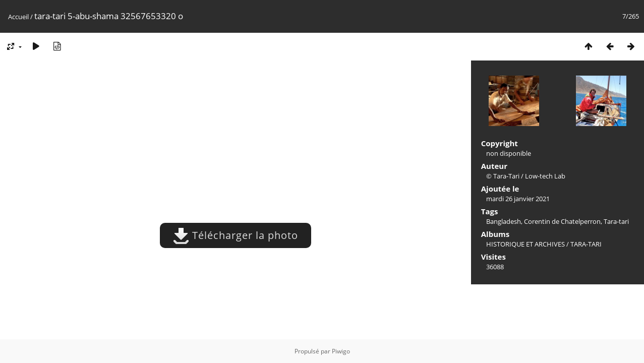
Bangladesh (504, 221)
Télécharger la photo (236, 235)
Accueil (18, 17)
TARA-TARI (586, 244)
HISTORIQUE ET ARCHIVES (525, 244)
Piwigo (341, 351)
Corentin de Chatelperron (562, 221)
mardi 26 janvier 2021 (518, 199)
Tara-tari (616, 221)
